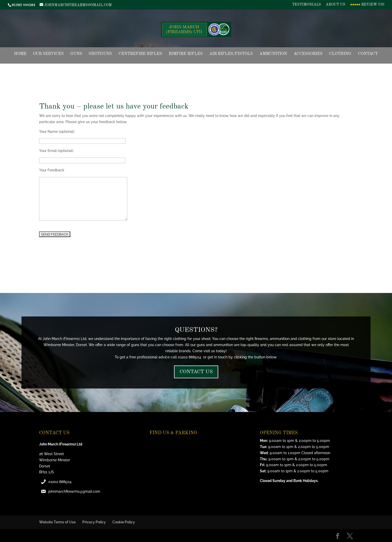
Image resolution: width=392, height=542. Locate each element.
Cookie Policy (124, 522)
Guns (76, 54)
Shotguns (100, 54)
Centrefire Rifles (140, 54)
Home (20, 54)
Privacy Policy (94, 522)
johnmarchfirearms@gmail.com (74, 491)
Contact (368, 54)
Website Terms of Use (57, 522)
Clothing (340, 54)
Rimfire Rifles (186, 54)
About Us (336, 5)
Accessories (308, 54)
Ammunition (273, 54)
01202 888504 (60, 482)
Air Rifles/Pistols (231, 54)
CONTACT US (196, 372)
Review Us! (367, 5)
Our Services (48, 54)
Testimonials (307, 5)
